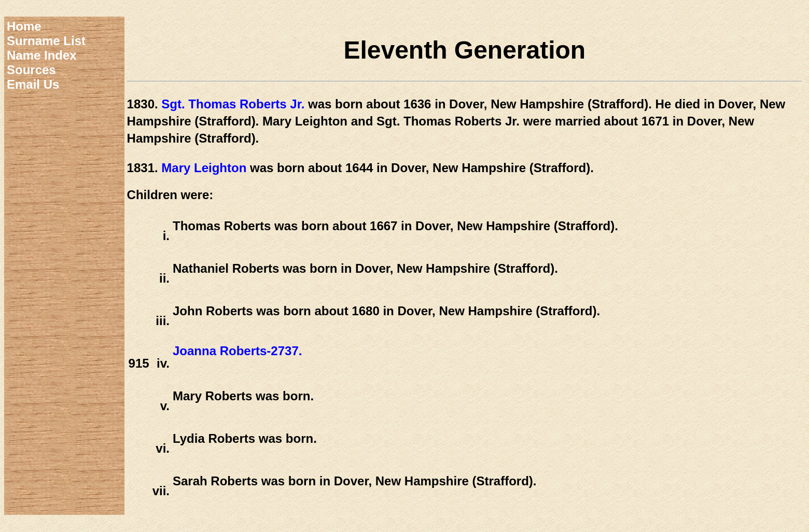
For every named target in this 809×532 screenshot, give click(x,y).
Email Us (33, 84)
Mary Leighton (204, 168)
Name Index (42, 55)
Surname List (46, 41)
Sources (31, 70)
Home (24, 26)
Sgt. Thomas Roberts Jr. (233, 104)
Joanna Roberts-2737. (237, 351)
